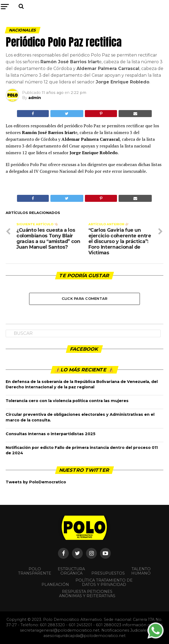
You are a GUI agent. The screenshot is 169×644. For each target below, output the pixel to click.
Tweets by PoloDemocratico (36, 482)
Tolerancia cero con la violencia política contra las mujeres (67, 401)
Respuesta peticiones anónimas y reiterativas (87, 594)
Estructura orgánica (71, 571)
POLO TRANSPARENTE (35, 571)
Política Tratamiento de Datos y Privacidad (104, 582)
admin (35, 98)
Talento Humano (141, 571)
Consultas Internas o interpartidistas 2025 (51, 434)
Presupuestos (108, 573)
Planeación (55, 585)
